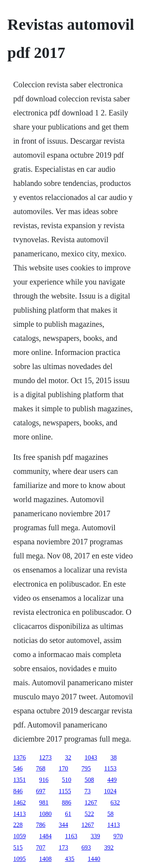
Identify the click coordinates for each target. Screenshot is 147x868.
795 (86, 768)
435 (70, 859)
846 (18, 791)
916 (44, 780)
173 (64, 847)
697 (41, 791)
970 (118, 836)
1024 (110, 791)
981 (44, 802)
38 (114, 757)
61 (68, 814)
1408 (45, 859)
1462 (20, 802)
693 (86, 847)
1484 (45, 836)
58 (111, 814)
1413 (20, 814)
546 (18, 768)
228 (18, 825)
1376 (20, 757)
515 (18, 847)
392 (109, 847)
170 (64, 768)
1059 (20, 836)
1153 (110, 768)
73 (87, 791)
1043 (91, 757)
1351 (20, 780)
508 (89, 780)
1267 (91, 802)
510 (67, 780)
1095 (20, 859)
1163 (71, 836)
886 (67, 802)
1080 (45, 814)
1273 (45, 757)
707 (41, 847)
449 (112, 780)
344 (64, 825)
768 (41, 768)
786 (41, 825)
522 (89, 814)
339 (95, 836)
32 (68, 757)
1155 (65, 791)
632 (115, 802)
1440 (94, 859)
